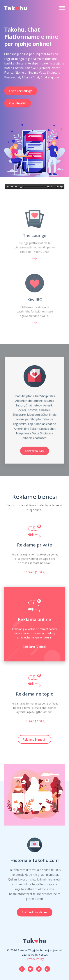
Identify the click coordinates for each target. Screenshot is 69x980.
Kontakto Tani (35, 446)
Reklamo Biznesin (34, 739)
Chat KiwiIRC (18, 105)
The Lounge (35, 235)
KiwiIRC (34, 299)
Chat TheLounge (21, 93)
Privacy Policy (35, 959)
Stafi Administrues (34, 912)
